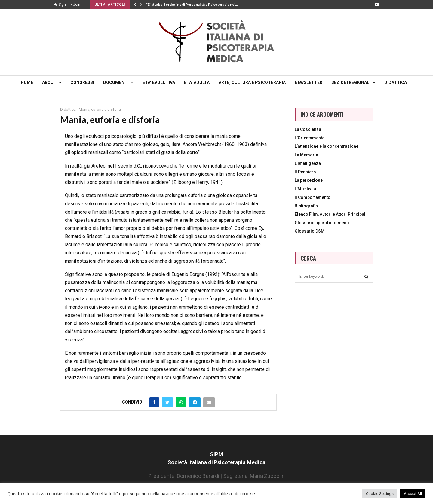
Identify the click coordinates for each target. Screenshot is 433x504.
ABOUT (49, 82)
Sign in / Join (67, 5)
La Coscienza (308, 129)
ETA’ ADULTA (197, 82)
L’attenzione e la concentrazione (327, 146)
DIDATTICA (396, 82)
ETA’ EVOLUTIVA (159, 82)
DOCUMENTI (116, 82)
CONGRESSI (82, 82)
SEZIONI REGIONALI (351, 82)
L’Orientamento (310, 138)
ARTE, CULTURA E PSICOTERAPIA (252, 82)
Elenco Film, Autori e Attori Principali (331, 214)
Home (27, 82)
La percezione (309, 180)
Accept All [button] (413, 494)
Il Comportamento (313, 197)
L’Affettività (305, 189)
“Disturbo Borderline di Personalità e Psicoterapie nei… (192, 4)
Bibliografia (306, 206)
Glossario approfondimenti (322, 223)
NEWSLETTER (309, 82)
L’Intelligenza (308, 163)
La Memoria (306, 155)
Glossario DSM (310, 231)
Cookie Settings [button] (380, 494)
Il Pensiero (305, 172)
